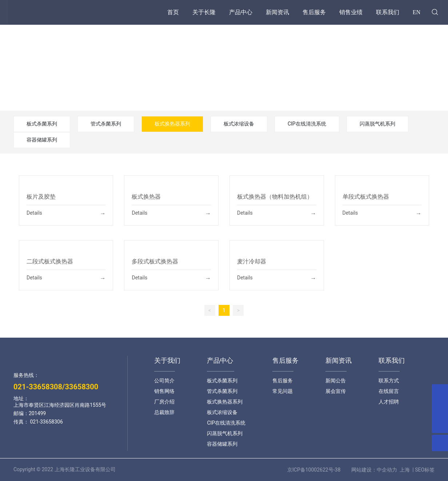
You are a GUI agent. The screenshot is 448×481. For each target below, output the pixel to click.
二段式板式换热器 (50, 261)
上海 (405, 470)
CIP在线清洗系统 (307, 124)
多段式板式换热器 (155, 261)
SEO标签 (425, 470)
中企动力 (387, 470)
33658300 (81, 387)
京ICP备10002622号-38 (314, 470)
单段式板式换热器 (366, 197)
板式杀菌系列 (42, 124)
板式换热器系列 (172, 124)
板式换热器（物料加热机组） (275, 197)
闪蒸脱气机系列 (377, 124)
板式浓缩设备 (239, 124)
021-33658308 (38, 387)
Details (34, 213)
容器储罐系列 (42, 140)
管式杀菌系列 (106, 124)
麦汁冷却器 (252, 261)
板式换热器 (146, 197)
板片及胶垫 (41, 197)
